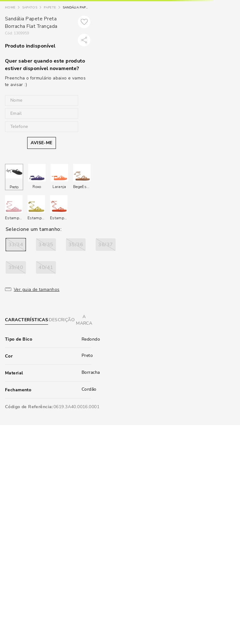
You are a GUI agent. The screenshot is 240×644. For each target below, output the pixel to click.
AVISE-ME (41, 143)
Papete (50, 8)
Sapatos (30, 8)
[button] (16, 245)
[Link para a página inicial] (10, 8)
